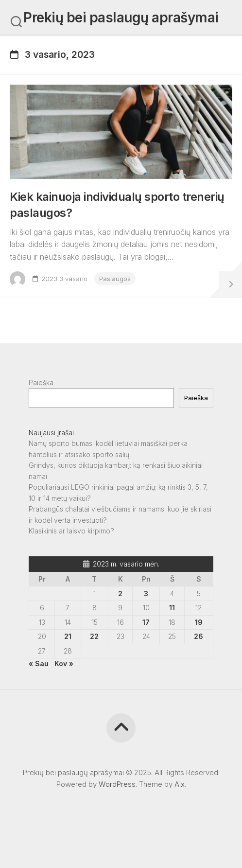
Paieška (41, 382)
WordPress (117, 784)
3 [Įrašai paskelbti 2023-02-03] (146, 593)
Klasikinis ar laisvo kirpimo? (71, 531)
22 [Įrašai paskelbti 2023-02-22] (94, 636)
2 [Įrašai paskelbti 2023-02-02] (120, 593)
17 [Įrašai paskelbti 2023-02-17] (146, 622)
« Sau (39, 664)
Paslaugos (115, 279)
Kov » (64, 664)
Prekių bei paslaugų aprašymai (121, 18)
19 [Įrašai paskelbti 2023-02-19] (199, 622)
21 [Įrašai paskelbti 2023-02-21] (68, 636)
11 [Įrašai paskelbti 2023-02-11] (172, 608)
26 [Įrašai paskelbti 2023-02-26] (199, 636)
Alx (180, 784)
